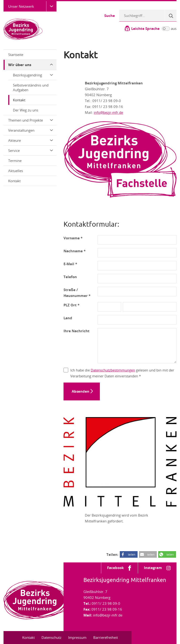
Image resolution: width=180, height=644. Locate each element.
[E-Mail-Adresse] (137, 266)
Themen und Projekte (31, 120)
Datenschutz (51, 637)
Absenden (81, 391)
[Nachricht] (137, 346)
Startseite (16, 55)
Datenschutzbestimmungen (113, 370)
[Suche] (171, 16)
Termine (15, 161)
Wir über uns (31, 65)
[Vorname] (137, 240)
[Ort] (150, 307)
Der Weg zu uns (26, 110)
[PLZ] (109, 307)
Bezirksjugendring (33, 75)
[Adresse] (137, 292)
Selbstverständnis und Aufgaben (31, 87)
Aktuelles (16, 171)
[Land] (137, 320)
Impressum (77, 637)
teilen (132, 554)
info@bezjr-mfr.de (108, 112)
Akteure (31, 140)
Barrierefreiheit (106, 637)
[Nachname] (137, 253)
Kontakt (19, 100)
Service (31, 150)
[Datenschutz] (66, 370)
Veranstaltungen (31, 130)
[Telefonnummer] (137, 279)
